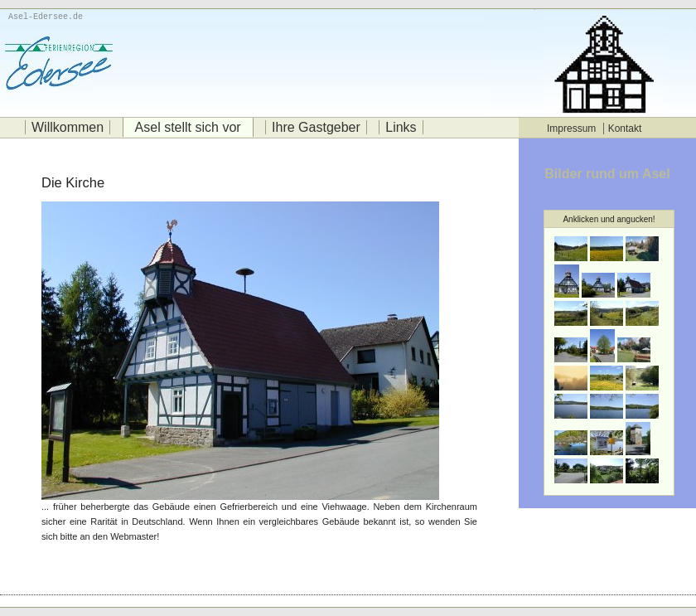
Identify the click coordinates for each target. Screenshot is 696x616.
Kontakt (625, 129)
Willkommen (68, 127)
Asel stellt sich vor (188, 127)
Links (401, 127)
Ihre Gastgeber (316, 127)
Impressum (571, 129)
